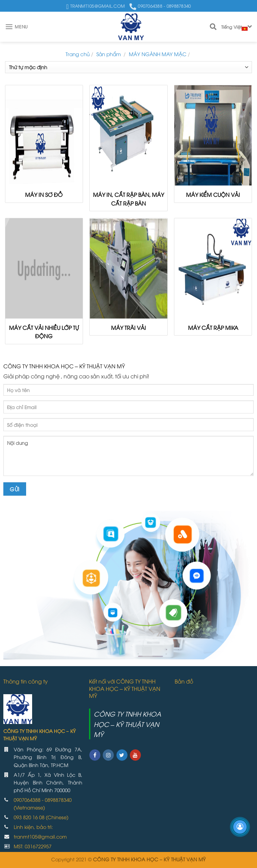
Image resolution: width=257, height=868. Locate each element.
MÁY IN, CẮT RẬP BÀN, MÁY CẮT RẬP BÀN (128, 199)
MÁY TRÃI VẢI (128, 328)
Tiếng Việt (237, 27)
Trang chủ (78, 54)
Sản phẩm (109, 54)
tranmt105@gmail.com (40, 836)
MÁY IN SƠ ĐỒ (44, 195)
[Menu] (16, 27)
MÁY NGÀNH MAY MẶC (158, 54)
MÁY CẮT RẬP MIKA (213, 328)
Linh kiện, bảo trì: (33, 827)
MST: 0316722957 (33, 846)
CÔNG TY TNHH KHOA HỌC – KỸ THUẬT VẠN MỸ (127, 724)
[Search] (213, 27)
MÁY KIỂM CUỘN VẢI (213, 195)
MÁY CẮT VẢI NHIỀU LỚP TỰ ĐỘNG (44, 332)
